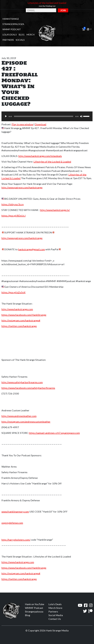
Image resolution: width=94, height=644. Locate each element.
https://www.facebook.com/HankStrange (24, 315)
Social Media (56, 615)
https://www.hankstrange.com (18, 562)
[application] (47, 116)
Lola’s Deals (10, 35)
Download (41, 124)
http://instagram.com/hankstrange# (21, 320)
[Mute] (81, 116)
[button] (89, 29)
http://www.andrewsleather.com (19, 416)
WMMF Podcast (12, 29)
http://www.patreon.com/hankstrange (22, 187)
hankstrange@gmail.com (32, 249)
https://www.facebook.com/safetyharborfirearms (28, 388)
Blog (22, 35)
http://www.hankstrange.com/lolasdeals (40, 156)
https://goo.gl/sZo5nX (13, 292)
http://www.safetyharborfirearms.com (22, 382)
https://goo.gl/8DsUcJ (14, 216)
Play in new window (22, 124)
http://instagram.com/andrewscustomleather (26, 422)
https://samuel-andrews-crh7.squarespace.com (54, 433)
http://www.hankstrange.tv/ (55, 210)
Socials (20, 40)
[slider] (44, 116)
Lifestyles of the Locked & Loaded (52, 162)
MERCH (30, 35)
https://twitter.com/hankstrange (19, 326)
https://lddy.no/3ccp (13, 204)
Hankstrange (11, 19)
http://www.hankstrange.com (17, 309)
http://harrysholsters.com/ (16, 540)
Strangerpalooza (13, 24)
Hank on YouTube (35, 604)
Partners (8, 40)
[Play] (6, 116)
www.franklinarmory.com (15, 512)
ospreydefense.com (12, 523)
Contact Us (55, 619)
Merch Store (55, 608)
